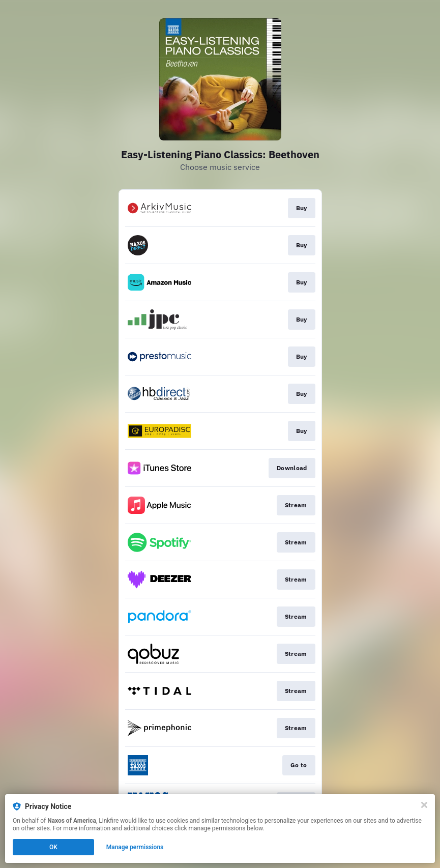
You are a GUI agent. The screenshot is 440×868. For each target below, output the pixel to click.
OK (53, 847)
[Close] (424, 805)
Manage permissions (135, 847)
